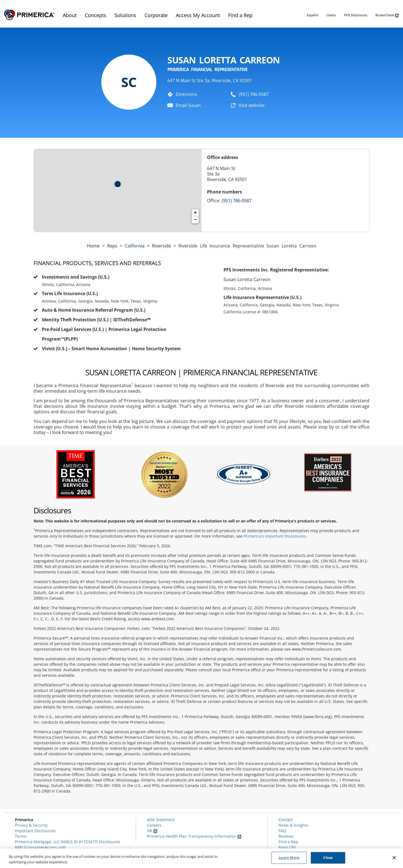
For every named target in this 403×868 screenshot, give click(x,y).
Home (93, 246)
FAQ (282, 831)
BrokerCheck (387, 15)
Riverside (161, 246)
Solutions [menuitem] (125, 15)
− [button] (195, 220)
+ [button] (195, 213)
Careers (154, 825)
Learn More (289, 858)
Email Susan (188, 105)
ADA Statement (161, 820)
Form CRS (287, 847)
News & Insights (293, 825)
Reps (112, 246)
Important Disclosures (35, 831)
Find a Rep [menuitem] (240, 15)
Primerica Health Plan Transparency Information (194, 836)
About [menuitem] (70, 15)
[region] (201, 858)
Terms (21, 836)
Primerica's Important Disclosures (275, 536)
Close (328, 858)
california (135, 246)
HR (152, 831)
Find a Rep (288, 842)
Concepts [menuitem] (96, 15)
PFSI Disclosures (356, 15)
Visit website (252, 105)
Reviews (286, 836)
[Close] (394, 858)
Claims (331, 15)
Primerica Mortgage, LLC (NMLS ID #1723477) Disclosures (67, 842)
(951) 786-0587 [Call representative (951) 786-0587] (237, 201)
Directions (186, 94)
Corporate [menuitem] (156, 15)
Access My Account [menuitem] (198, 15)
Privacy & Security (31, 825)
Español (313, 15)
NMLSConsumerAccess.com (40, 847)
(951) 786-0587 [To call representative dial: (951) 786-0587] (254, 94)
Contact (286, 820)
